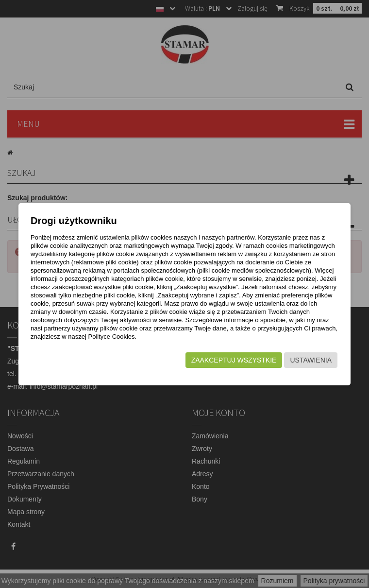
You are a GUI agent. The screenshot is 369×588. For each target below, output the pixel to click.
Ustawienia (311, 360)
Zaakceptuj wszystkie (234, 360)
